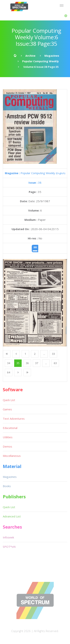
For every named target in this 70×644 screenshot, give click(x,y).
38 (35, 183)
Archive (30, 56)
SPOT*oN (9, 547)
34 (9, 363)
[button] (66, 16)
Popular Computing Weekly (41, 61)
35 (18, 363)
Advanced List (12, 516)
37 (37, 363)
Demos (7, 446)
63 (55, 363)
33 (53, 354)
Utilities (8, 437)
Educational (10, 428)
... (44, 354)
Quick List (9, 400)
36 (27, 363)
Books (7, 486)
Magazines (52, 56)
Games (7, 409)
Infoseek (8, 537)
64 (9, 372)
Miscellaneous (12, 456)
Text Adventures (14, 419)
